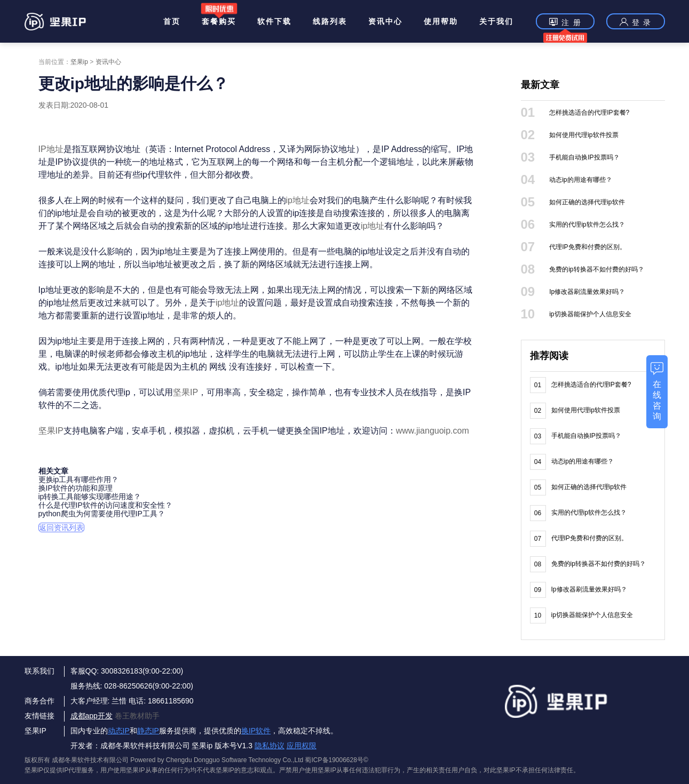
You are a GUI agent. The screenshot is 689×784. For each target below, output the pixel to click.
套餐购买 (219, 21)
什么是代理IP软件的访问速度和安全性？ (105, 505)
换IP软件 (256, 731)
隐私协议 (270, 746)
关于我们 (496, 21)
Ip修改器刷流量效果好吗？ (587, 292)
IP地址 (51, 149)
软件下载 (274, 21)
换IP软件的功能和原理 (76, 488)
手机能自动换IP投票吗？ (584, 157)
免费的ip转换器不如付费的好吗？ (596, 269)
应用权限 (302, 746)
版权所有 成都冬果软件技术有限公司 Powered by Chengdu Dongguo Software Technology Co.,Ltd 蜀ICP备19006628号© (196, 760)
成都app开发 (92, 716)
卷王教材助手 (137, 716)
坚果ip (79, 62)
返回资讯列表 (61, 527)
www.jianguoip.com (433, 431)
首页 (172, 21)
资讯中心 (385, 21)
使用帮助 (441, 21)
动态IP (119, 731)
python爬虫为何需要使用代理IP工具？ (102, 514)
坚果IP (185, 392)
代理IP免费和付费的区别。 (587, 247)
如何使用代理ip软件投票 (584, 135)
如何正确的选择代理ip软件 (587, 202)
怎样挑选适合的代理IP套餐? (589, 113)
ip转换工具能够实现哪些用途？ (90, 497)
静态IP (148, 731)
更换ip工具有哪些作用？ (79, 479)
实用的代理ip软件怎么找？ (587, 225)
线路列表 (330, 21)
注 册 (565, 23)
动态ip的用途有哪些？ (580, 180)
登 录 (636, 22)
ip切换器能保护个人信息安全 (590, 314)
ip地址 (298, 200)
